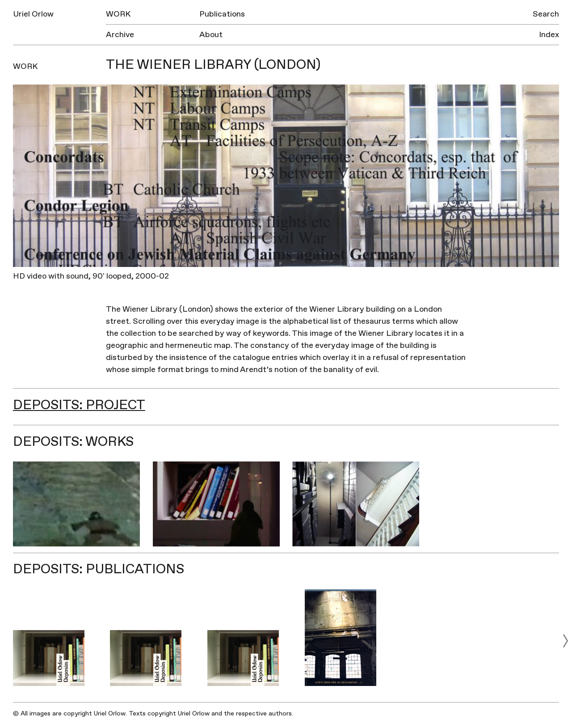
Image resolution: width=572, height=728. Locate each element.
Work (118, 14)
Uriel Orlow (33, 14)
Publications (222, 14)
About (211, 35)
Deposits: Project (79, 405)
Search (546, 14)
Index (549, 35)
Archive (120, 35)
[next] (566, 641)
